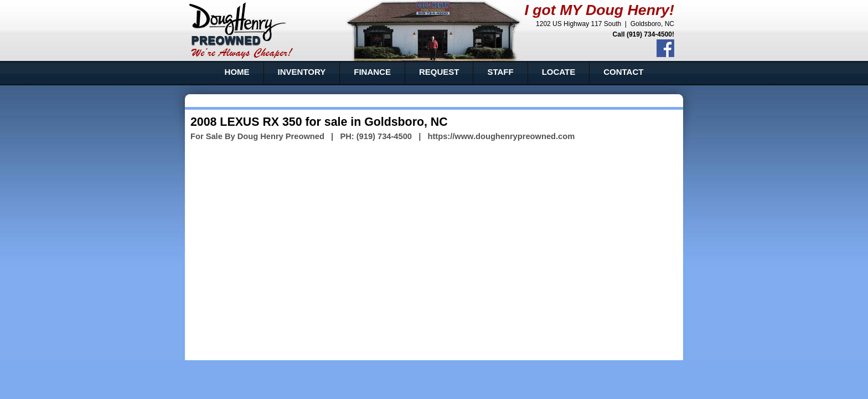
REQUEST (439, 72)
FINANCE (372, 72)
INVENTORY (302, 72)
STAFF (500, 72)
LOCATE (559, 72)
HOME (237, 72)
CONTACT (623, 72)
